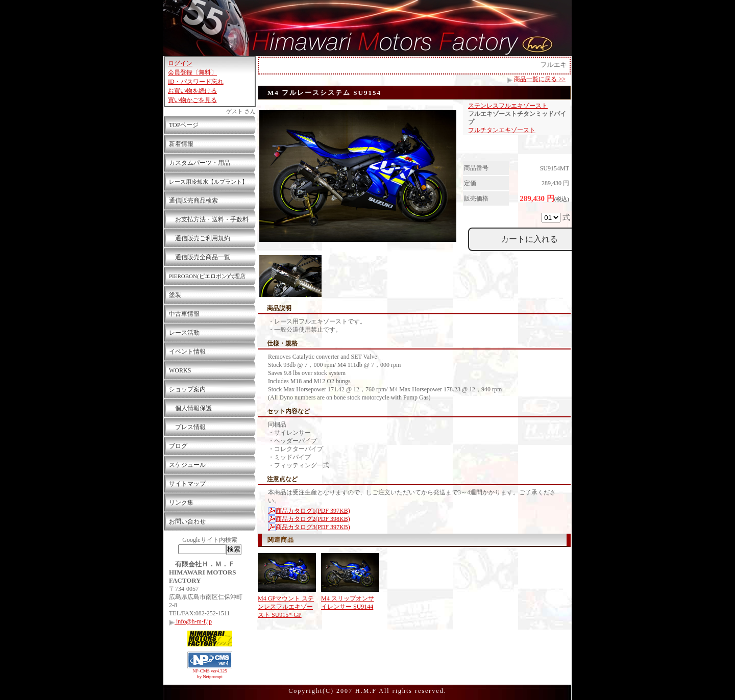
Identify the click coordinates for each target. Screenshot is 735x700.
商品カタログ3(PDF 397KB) (309, 527)
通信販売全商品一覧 (200, 257)
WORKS (180, 370)
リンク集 (181, 503)
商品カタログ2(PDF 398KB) (309, 519)
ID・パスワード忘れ (196, 82)
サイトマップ (187, 484)
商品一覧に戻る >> (540, 79)
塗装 (175, 295)
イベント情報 (187, 352)
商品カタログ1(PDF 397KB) (309, 511)
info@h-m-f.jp (190, 621)
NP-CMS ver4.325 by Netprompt (210, 674)
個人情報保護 (190, 408)
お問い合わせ (187, 521)
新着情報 (181, 144)
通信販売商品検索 (193, 201)
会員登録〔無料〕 (192, 72)
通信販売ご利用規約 (200, 238)
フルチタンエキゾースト (502, 130)
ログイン (180, 63)
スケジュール (187, 465)
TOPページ (184, 125)
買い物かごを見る (192, 100)
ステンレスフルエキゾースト (508, 106)
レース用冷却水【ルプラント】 (208, 182)
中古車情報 (184, 314)
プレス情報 (187, 427)
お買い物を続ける (192, 91)
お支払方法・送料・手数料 (209, 219)
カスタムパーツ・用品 (200, 163)
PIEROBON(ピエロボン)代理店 (207, 276)
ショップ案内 (187, 389)
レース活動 (184, 333)
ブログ (178, 446)
